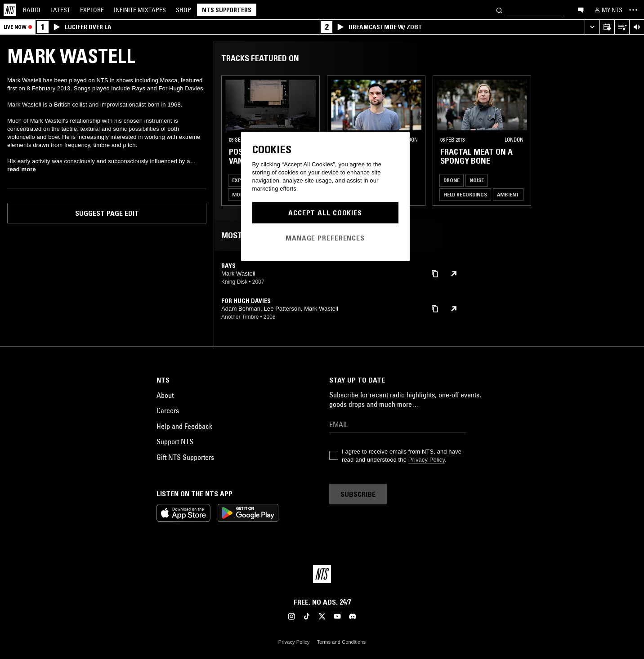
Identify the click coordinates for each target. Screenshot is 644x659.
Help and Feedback (184, 426)
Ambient (508, 194)
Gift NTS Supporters (185, 457)
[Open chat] (581, 9)
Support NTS (175, 441)
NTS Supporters (227, 10)
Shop (183, 10)
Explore (92, 10)
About (165, 395)
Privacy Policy (427, 460)
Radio (32, 10)
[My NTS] (608, 10)
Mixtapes (140, 10)
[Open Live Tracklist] (622, 27)
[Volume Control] (637, 27)
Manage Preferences (325, 238)
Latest (60, 10)
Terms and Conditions (341, 642)
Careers (168, 410)
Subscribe (358, 494)
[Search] (499, 10)
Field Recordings (465, 194)
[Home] (10, 10)
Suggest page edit (107, 213)
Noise (477, 180)
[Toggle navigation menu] (633, 10)
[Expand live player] (592, 27)
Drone (452, 180)
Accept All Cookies (325, 213)
